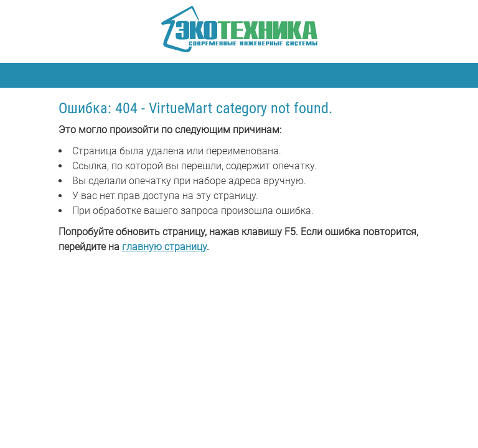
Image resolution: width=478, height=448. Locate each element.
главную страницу (164, 247)
